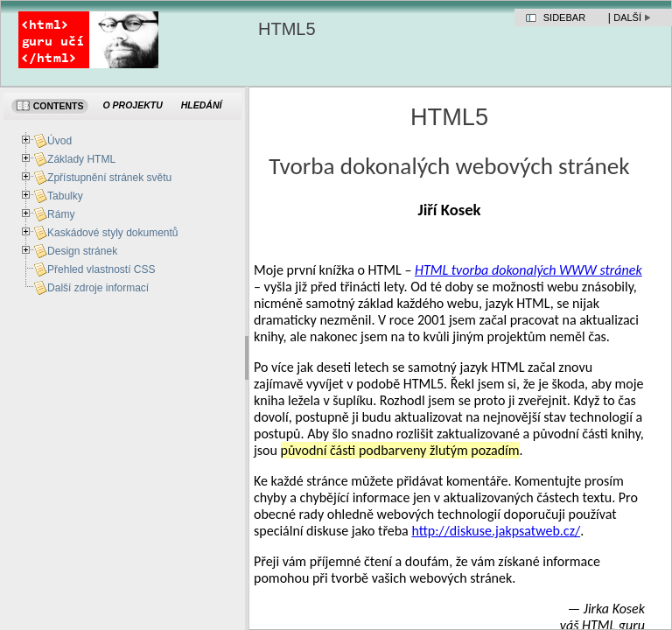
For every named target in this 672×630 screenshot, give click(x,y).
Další (627, 17)
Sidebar (564, 17)
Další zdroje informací (98, 288)
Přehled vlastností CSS (101, 269)
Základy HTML (81, 159)
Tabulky (65, 196)
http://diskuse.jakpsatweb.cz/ (496, 531)
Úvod (59, 141)
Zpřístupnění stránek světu (109, 178)
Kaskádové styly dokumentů (112, 233)
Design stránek (82, 251)
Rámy (61, 214)
